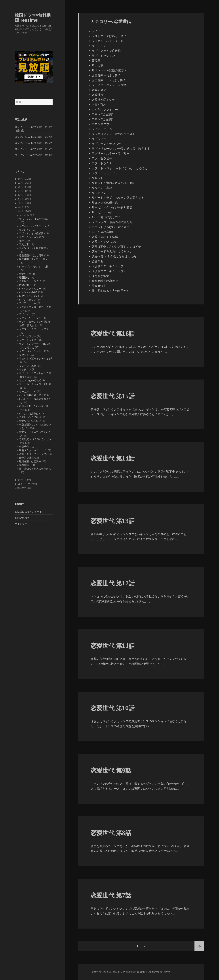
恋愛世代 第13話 (113, 521)
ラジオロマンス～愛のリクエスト (113, 134)
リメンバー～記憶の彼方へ (34, 248)
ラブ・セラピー (28, 336)
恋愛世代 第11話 (113, 645)
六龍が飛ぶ (25, 285)
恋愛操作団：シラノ (30, 281)
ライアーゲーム (28, 303)
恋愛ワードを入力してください (112, 251)
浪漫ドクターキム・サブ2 (33, 454)
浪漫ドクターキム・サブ (32, 450)
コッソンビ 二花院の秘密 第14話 (34, 155)
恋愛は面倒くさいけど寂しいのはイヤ (116, 247)
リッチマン (25, 369)
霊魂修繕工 (25, 465)
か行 (21, 183)
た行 (21, 191)
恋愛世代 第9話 (111, 770)
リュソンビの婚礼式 (30, 380)
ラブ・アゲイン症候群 (31, 233)
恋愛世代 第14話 (113, 458)
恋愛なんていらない (30, 421)
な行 (21, 195)
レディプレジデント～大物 (34, 266)
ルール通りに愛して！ (31, 395)
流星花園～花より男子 (31, 255)
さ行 (21, 187)
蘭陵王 (23, 241)
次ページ (199, 946)
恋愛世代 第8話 (111, 833)
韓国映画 (21, 488)
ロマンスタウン (28, 300)
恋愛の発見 (25, 274)
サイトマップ (22, 524)
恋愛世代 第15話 (113, 396)
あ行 (21, 179)
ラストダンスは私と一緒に (34, 219)
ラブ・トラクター (29, 340)
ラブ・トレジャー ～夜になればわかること (120, 168)
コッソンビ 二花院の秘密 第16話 (34, 143)
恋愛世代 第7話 (111, 895)
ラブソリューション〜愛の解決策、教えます (121, 149)
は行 (21, 199)
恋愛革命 (24, 447)
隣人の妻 (24, 244)
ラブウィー (25, 314)
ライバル (24, 215)
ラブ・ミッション (29, 237)
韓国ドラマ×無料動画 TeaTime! (33, 18)
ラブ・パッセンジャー (31, 351)
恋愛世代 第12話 (113, 583)
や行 (21, 207)
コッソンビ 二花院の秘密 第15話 (34, 149)
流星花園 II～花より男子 (33, 259)
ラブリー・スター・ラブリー (35, 329)
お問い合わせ (22, 518)
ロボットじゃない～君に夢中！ (112, 227)
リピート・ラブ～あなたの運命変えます (118, 198)
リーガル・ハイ (28, 391)
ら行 (21, 211)
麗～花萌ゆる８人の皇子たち (35, 469)
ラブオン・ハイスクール (32, 226)
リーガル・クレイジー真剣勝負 (112, 207)
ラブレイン (25, 230)
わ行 (21, 480)
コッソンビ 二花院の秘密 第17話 (34, 137)
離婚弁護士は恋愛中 (30, 461)
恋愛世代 (24, 278)
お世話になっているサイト (29, 512)
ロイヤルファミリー (30, 289)
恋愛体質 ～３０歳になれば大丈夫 (114, 256)
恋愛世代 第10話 (113, 708)
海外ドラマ (24, 484)
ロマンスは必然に (29, 414)
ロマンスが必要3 (28, 296)
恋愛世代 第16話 (113, 333)
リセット (24, 355)
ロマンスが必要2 (28, 292)
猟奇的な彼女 (26, 458)
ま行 (21, 203)
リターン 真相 (28, 366)
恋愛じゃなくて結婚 (30, 417)
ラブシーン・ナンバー (31, 318)
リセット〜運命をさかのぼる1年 (113, 183)
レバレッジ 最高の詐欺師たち (112, 222)
